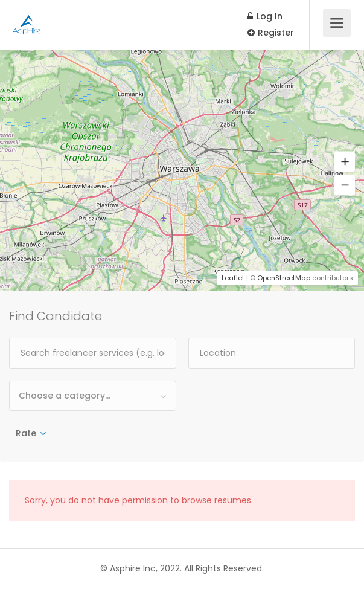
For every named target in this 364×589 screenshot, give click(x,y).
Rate (26, 433)
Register (271, 33)
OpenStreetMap (284, 278)
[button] (345, 162)
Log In (265, 16)
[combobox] (93, 396)
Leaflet (233, 278)
